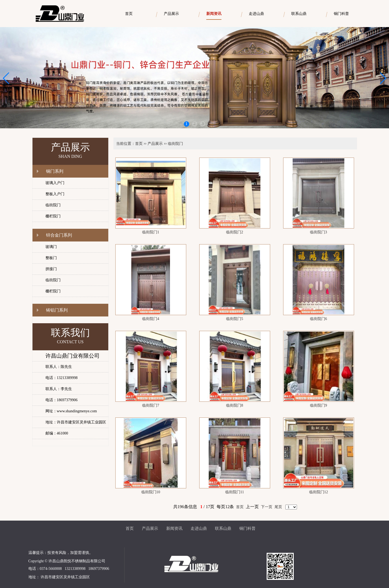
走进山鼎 (199, 528)
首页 (139, 144)
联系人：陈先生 (59, 367)
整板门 (51, 258)
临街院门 (53, 205)
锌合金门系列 (59, 235)
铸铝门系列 (57, 310)
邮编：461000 (57, 433)
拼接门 (51, 269)
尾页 (278, 507)
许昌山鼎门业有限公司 (73, 356)
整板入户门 (55, 194)
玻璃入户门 (55, 183)
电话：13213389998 (62, 378)
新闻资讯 (174, 528)
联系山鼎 (223, 528)
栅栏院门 (53, 216)
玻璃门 (51, 247)
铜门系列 (55, 171)
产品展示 (155, 144)
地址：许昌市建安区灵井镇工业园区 (76, 422)
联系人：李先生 (59, 389)
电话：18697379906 (62, 400)
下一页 (267, 507)
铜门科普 (247, 528)
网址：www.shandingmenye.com (71, 411)
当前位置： (126, 144)
